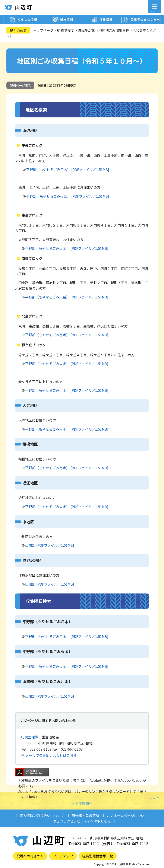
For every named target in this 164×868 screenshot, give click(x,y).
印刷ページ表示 (20, 85)
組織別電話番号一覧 (98, 856)
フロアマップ (63, 856)
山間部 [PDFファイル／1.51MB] (50, 545)
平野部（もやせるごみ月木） (47, 622)
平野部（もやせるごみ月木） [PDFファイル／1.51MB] (68, 170)
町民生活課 (86, 30)
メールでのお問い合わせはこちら (51, 755)
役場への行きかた (30, 856)
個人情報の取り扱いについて (42, 815)
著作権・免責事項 (85, 815)
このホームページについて (127, 815)
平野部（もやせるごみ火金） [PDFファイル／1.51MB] (68, 196)
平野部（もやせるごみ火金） (47, 651)
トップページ (43, 30)
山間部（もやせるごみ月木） (47, 681)
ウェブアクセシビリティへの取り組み (82, 821)
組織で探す (66, 30)
